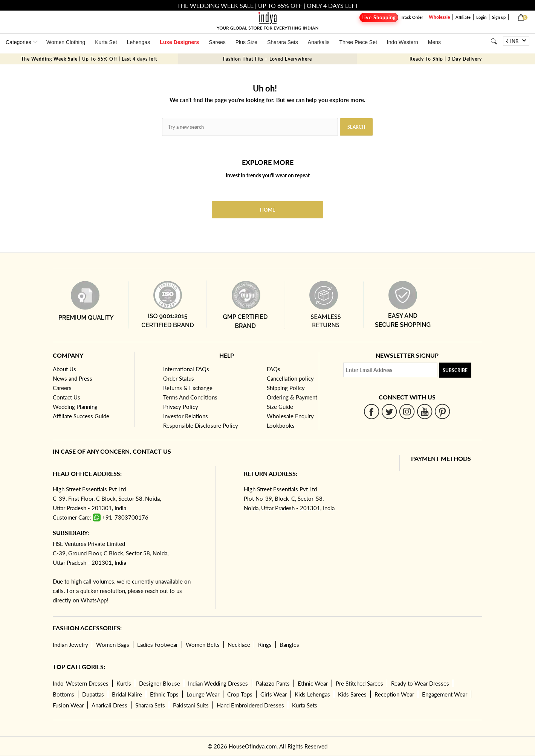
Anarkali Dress (109, 705)
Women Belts (203, 645)
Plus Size (246, 42)
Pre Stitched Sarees (359, 683)
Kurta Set (106, 42)
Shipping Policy (286, 388)
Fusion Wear (68, 705)
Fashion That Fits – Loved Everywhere (267, 59)
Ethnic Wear (313, 683)
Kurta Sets (305, 705)
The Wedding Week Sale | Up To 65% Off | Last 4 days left (89, 59)
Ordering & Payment (292, 397)
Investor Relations (186, 416)
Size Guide (280, 407)
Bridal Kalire (127, 694)
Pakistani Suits (191, 705)
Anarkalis (319, 42)
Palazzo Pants (273, 683)
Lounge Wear (203, 694)
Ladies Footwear (157, 645)
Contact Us (66, 397)
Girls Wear (274, 694)
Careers (62, 388)
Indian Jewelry (70, 645)
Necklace (239, 645)
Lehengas (139, 42)
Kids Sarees (352, 694)
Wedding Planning (75, 407)
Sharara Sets (283, 42)
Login (481, 17)
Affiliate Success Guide (81, 416)
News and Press (73, 378)
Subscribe (455, 370)
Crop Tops (240, 694)
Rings (265, 645)
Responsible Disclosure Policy (201, 425)
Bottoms (63, 694)
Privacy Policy (181, 407)
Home (267, 210)
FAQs (274, 369)
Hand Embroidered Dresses (250, 705)
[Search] (494, 41)
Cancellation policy (290, 378)
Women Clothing (66, 42)
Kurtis (124, 683)
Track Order (412, 17)
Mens (434, 42)
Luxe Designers (179, 42)
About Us (64, 369)
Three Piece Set (358, 42)
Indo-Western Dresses (81, 683)
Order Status (179, 378)
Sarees (217, 42)
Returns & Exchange (188, 388)
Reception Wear (394, 694)
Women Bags (113, 645)
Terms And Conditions (190, 397)
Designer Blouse (160, 683)
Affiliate (463, 17)
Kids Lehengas (312, 694)
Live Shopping (379, 18)
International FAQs (186, 369)
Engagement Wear (445, 694)
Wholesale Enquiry (290, 416)
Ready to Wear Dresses (420, 683)
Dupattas (93, 694)
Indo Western (403, 42)
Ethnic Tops (164, 694)
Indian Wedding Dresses (218, 683)
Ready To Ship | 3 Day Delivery (446, 59)
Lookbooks (281, 425)
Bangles (289, 645)
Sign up (499, 17)
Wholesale (439, 17)
